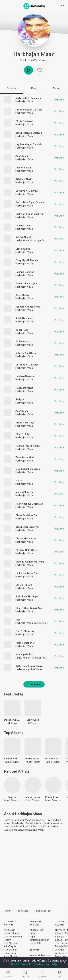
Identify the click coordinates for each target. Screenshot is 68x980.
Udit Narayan (11, 943)
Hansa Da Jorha (24, 388)
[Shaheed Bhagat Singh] (12, 747)
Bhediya (59, 937)
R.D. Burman (11, 950)
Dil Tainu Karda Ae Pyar (53, 758)
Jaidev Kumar (22, 240)
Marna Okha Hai (24, 492)
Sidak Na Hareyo (25, 318)
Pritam (8, 940)
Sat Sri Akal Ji (23, 237)
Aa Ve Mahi (22, 156)
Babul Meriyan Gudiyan (29, 133)
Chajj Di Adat (23, 434)
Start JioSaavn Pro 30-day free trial (34, 964)
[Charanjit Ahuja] (53, 785)
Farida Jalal (36, 943)
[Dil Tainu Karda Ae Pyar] (53, 747)
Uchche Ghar (23, 225)
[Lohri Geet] (33, 708)
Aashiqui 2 (61, 953)
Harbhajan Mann (39, 658)
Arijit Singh (10, 930)
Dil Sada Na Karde (26, 538)
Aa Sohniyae (22, 341)
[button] (40, 70)
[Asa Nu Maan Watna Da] (33, 747)
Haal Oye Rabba (24, 654)
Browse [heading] (34, 950)
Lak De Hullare (24, 585)
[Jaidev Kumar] (33, 785)
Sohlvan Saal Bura (26, 353)
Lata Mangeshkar (13, 937)
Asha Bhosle (10, 956)
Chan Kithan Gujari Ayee (29, 608)
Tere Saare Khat (25, 457)
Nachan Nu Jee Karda (27, 446)
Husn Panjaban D (25, 643)
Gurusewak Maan (43, 623)
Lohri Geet (33, 720)
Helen (33, 933)
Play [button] (28, 70)
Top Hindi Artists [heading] (10, 923)
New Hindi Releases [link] (40, 955)
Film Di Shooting (25, 631)
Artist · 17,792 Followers (34, 60)
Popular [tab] (11, 88)
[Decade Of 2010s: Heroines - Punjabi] (12, 708)
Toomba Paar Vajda (26, 283)
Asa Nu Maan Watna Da (33, 758)
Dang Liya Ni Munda (27, 260)
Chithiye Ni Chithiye (27, 191)
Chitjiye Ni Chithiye (27, 550)
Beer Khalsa (22, 295)
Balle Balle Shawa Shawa (29, 666)
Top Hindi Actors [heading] (36, 923)
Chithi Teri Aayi (24, 121)
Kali (18, 620)
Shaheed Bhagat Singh (12, 758)
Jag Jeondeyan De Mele (29, 110)
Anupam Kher (37, 930)
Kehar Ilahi (22, 330)
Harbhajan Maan (34, 54)
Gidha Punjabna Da (26, 515)
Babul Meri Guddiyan (27, 527)
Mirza (19, 480)
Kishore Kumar (12, 933)
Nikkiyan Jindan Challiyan (30, 214)
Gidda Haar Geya (25, 423)
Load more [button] (34, 684)
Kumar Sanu (10, 953)
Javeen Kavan (23, 168)
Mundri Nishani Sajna (28, 469)
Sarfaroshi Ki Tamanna (28, 98)
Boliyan (20, 399)
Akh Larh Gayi (23, 179)
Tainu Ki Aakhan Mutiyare (30, 562)
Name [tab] (57, 88)
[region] (34, 910)
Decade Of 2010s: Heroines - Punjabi (12, 720)
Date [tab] (34, 88)
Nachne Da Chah (25, 272)
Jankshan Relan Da (26, 573)
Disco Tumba (23, 249)
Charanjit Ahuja (53, 797)
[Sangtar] (12, 785)
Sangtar (12, 797)
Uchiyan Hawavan (25, 376)
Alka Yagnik (10, 946)
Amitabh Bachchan (39, 940)
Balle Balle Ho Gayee (27, 596)
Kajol (32, 937)
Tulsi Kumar (37, 669)
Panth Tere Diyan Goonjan (30, 202)
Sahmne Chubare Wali (28, 307)
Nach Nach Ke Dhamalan (29, 504)
